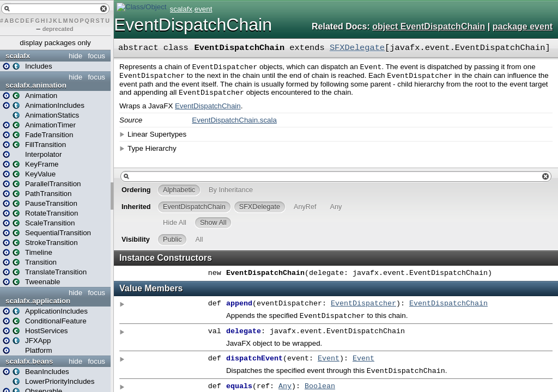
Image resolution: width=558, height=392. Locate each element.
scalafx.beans (29, 361)
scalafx (18, 56)
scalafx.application (38, 301)
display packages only (55, 43)
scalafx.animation (36, 85)
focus (96, 56)
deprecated (58, 29)
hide (75, 56)
